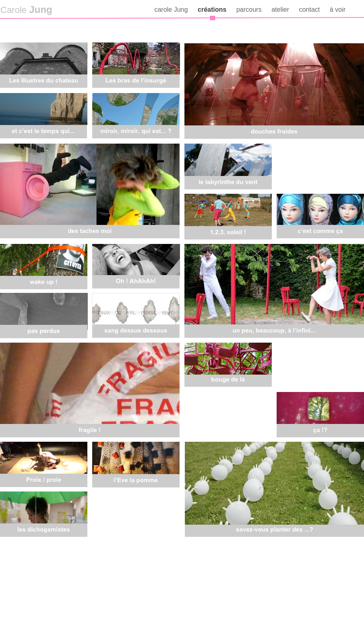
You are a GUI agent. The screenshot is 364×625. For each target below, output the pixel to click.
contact (310, 10)
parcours (250, 10)
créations (213, 10)
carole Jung (172, 10)
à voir (338, 10)
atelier (281, 10)
